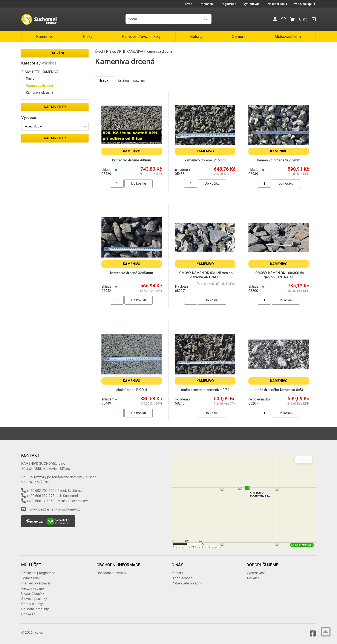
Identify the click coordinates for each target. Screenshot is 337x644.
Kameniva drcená (39, 86)
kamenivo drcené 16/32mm (279, 160)
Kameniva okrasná (39, 93)
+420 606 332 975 (41, 496)
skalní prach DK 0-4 (132, 390)
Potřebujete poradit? (187, 583)
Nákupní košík (277, 4)
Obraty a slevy (32, 604)
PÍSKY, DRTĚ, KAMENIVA (40, 72)
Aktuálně (253, 578)
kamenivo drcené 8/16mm (205, 160)
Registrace (228, 4)
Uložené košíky (33, 594)
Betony (196, 37)
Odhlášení (29, 614)
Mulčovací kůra (288, 37)
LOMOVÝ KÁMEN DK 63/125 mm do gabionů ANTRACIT (205, 275)
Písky (87, 37)
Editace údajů (31, 578)
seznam (139, 80)
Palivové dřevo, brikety (141, 37)
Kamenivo (45, 37)
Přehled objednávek (36, 583)
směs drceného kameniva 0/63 (279, 390)
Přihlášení (207, 4)
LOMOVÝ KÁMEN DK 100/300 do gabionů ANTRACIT (279, 275)
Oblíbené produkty (35, 609)
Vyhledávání (252, 4)
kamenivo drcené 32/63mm (132, 273)
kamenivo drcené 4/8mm (132, 160)
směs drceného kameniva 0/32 (205, 390)
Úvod (189, 4)
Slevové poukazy (34, 599)
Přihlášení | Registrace (38, 573)
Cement (238, 37)
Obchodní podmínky (111, 573)
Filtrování (55, 53)
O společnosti (182, 578)
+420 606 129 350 (41, 501)
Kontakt (177, 573)
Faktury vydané (33, 588)
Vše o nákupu (305, 4)
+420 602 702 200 (41, 491)
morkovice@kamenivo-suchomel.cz (53, 509)
